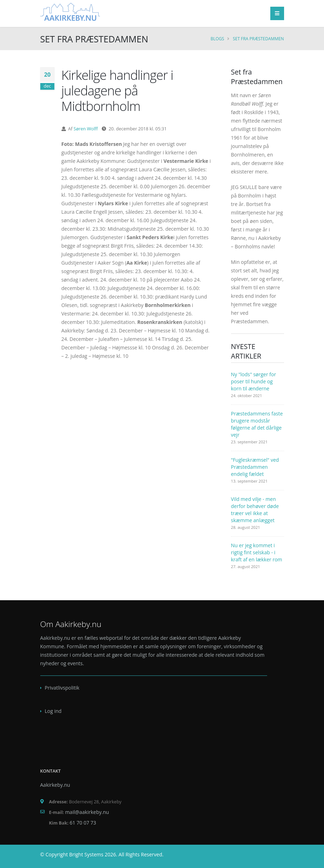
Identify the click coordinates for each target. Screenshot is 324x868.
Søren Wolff (86, 129)
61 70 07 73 (83, 823)
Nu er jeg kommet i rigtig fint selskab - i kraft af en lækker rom (257, 552)
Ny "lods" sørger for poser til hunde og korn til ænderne (254, 381)
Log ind (53, 711)
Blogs (217, 39)
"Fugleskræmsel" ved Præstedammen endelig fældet (255, 467)
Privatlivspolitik (62, 688)
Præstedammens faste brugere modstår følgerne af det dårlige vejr (257, 424)
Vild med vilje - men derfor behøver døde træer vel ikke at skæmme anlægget (255, 510)
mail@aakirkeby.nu (87, 812)
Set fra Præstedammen (258, 39)
